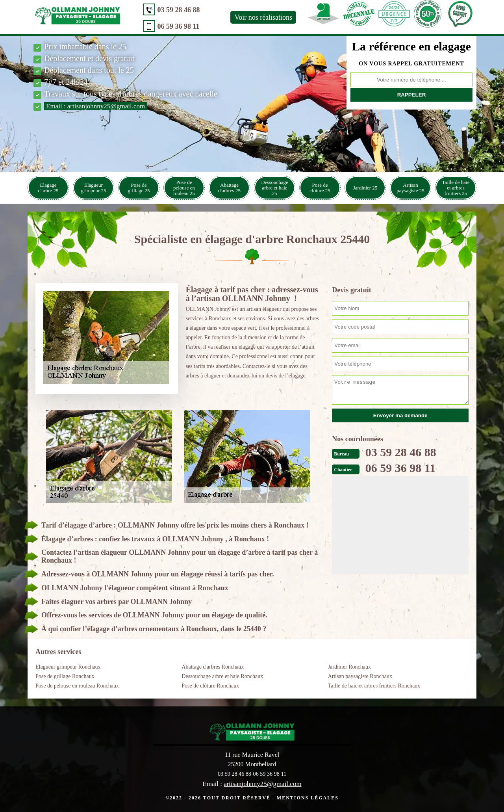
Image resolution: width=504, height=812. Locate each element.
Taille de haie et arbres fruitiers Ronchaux (374, 686)
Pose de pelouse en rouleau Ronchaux (77, 686)
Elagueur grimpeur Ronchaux (68, 667)
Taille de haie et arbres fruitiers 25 (456, 188)
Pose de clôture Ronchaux (210, 686)
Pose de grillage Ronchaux (65, 676)
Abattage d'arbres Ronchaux (213, 667)
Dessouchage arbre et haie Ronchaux (222, 676)
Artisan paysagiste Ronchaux (360, 676)
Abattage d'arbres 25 (229, 188)
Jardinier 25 (365, 188)
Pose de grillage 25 (139, 188)
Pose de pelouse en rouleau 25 (184, 188)
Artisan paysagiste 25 (410, 188)
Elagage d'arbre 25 (48, 188)
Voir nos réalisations (252, 17)
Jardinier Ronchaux (349, 667)
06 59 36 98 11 (167, 26)
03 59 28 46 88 (167, 10)
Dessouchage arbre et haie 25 (275, 188)
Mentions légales (308, 797)
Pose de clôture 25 (320, 188)
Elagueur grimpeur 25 (94, 188)
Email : (95, 106)
